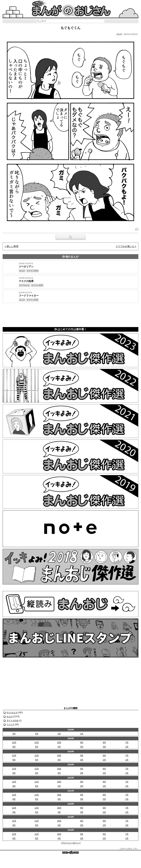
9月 (82, 742)
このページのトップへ (129, 849)
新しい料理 (13, 246)
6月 (14, 747)
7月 (127, 742)
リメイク (11, 724)
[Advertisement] (70, 314)
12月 (14, 742)
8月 (104, 742)
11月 (37, 742)
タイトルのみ (13, 720)
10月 (59, 742)
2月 (59, 734)
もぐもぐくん (70, 28)
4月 (14, 734)
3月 (37, 734)
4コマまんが (12, 713)
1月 (82, 734)
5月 (37, 747)
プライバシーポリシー (71, 843)
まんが (10, 717)
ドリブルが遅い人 (125, 246)
